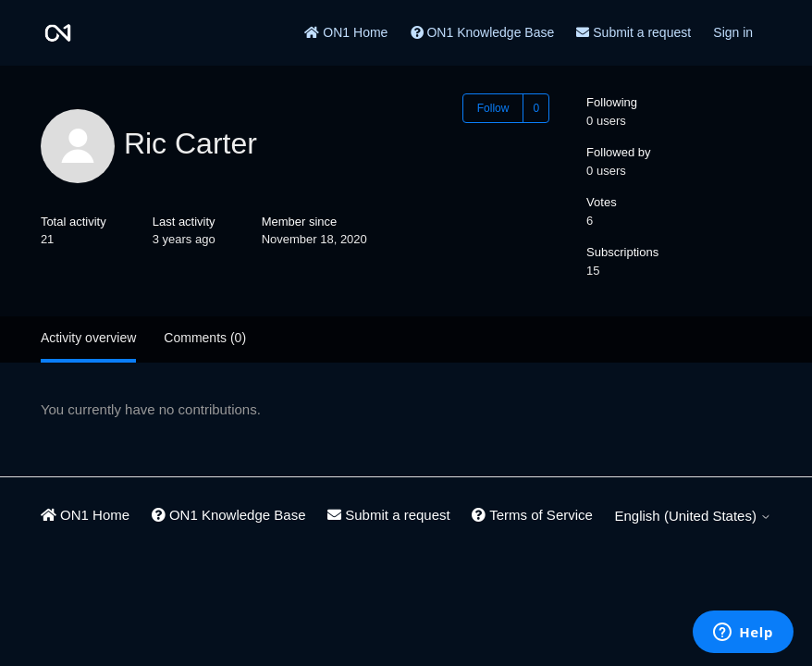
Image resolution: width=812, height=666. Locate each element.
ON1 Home (346, 32)
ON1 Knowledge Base (483, 32)
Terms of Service (532, 515)
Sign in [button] (733, 32)
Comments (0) (205, 338)
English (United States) (694, 516)
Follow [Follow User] (493, 108)
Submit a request (634, 32)
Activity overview (88, 338)
